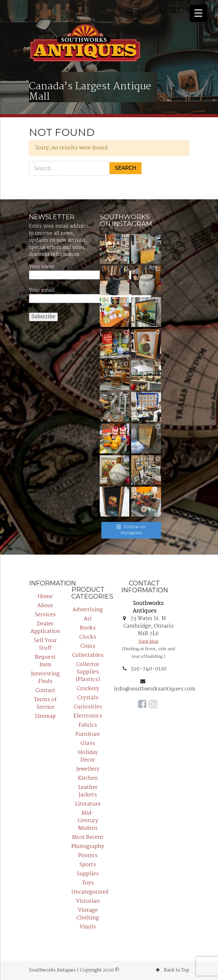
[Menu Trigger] (198, 13)
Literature (88, 804)
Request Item (45, 661)
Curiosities (88, 707)
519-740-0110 (145, 669)
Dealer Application (45, 628)
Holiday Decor (88, 756)
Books (88, 628)
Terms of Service (45, 703)
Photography (88, 847)
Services (45, 615)
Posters (88, 856)
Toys (88, 883)
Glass (88, 743)
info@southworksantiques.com (155, 686)
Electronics (88, 716)
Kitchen (88, 778)
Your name (90, 271)
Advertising (88, 610)
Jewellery (88, 769)
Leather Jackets (88, 791)
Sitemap (45, 716)
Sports (88, 865)
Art (88, 619)
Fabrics (88, 725)
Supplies (88, 874)
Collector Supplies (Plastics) (88, 672)
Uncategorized (90, 892)
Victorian (88, 901)
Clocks (88, 637)
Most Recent (88, 837)
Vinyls (88, 927)
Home (45, 597)
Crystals (88, 698)
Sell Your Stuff (45, 644)
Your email (90, 295)
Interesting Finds (45, 678)
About (45, 606)
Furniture (88, 734)
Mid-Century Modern (88, 821)
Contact (45, 691)
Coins (88, 646)
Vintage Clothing (88, 914)
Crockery (88, 689)
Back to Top (173, 970)
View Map (148, 642)
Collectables (88, 655)
